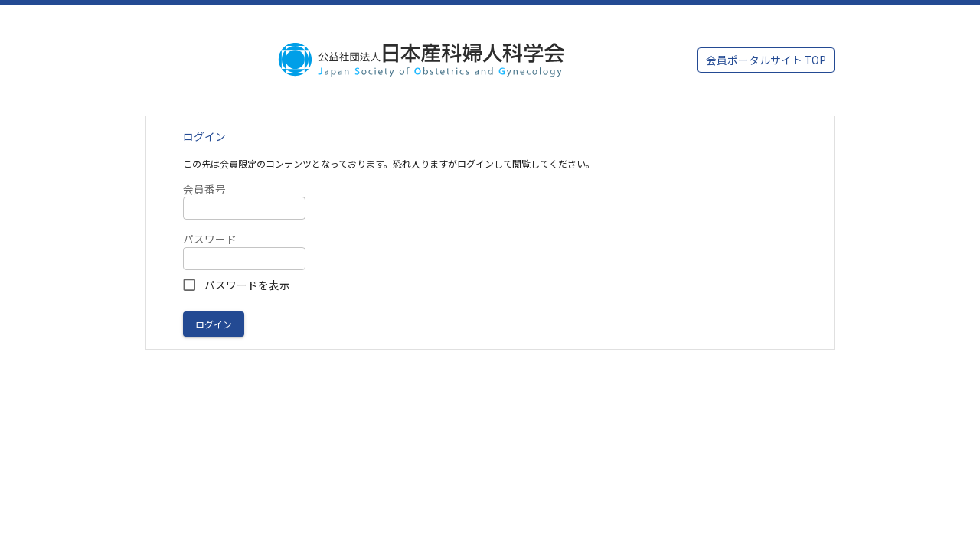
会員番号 (204, 189)
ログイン (214, 324)
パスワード (210, 239)
